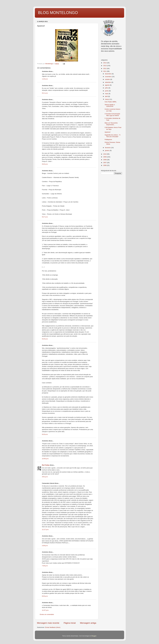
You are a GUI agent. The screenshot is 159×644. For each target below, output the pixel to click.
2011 (105, 71)
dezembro (108, 74)
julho (107, 88)
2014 (105, 63)
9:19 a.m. (45, 339)
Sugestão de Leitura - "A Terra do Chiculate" (113, 136)
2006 (105, 165)
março (107, 99)
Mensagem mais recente (48, 623)
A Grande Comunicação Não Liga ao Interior (112, 115)
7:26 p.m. (45, 566)
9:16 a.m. (45, 164)
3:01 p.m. (45, 477)
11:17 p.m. (45, 530)
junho (107, 91)
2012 (105, 68)
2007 (105, 163)
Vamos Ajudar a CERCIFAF (110, 105)
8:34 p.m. (45, 596)
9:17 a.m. (45, 217)
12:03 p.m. (45, 459)
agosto (107, 85)
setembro (108, 82)
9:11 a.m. (45, 93)
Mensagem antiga (88, 623)
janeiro (107, 150)
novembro (108, 77)
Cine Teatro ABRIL (111, 102)
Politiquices (108, 140)
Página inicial (70, 623)
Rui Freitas (46, 465)
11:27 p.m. (45, 610)
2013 (105, 66)
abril (107, 96)
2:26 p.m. (45, 546)
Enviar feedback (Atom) (53, 627)
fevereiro (108, 148)
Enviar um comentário (47, 614)
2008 (105, 160)
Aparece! (108, 132)
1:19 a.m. (45, 79)
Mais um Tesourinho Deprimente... (111, 124)
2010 (105, 154)
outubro (108, 79)
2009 (105, 157)
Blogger (94, 636)
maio (107, 94)
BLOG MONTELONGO (58, 13)
